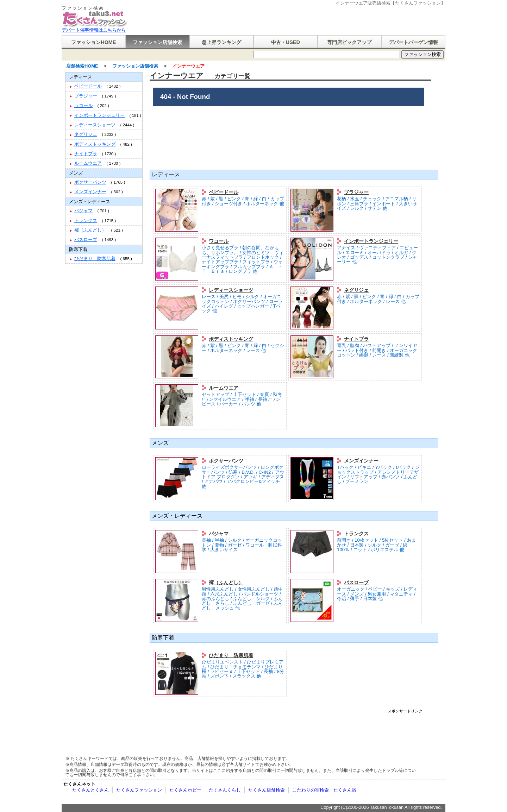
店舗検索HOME (82, 66)
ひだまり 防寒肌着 (231, 655)
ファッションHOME (93, 42)
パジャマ (219, 534)
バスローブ (356, 583)
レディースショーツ (231, 290)
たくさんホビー (185, 790)
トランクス (356, 534)
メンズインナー (361, 461)
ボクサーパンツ (226, 461)
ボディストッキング (231, 339)
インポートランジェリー (371, 241)
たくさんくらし (225, 790)
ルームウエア (224, 388)
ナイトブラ (356, 339)
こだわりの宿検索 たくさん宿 (324, 790)
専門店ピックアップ (349, 42)
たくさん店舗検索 (267, 790)
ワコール (219, 241)
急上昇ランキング (221, 42)
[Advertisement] (294, 729)
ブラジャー (356, 192)
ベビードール (224, 192)
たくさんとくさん (90, 790)
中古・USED (286, 42)
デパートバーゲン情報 (413, 42)
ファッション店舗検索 (157, 42)
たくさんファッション (139, 790)
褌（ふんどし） (226, 583)
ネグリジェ (356, 290)
